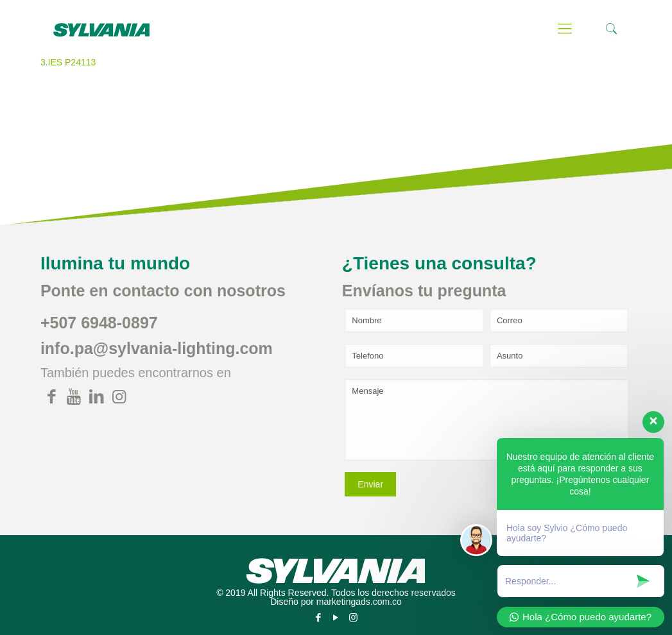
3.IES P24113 (68, 62)
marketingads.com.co (359, 602)
